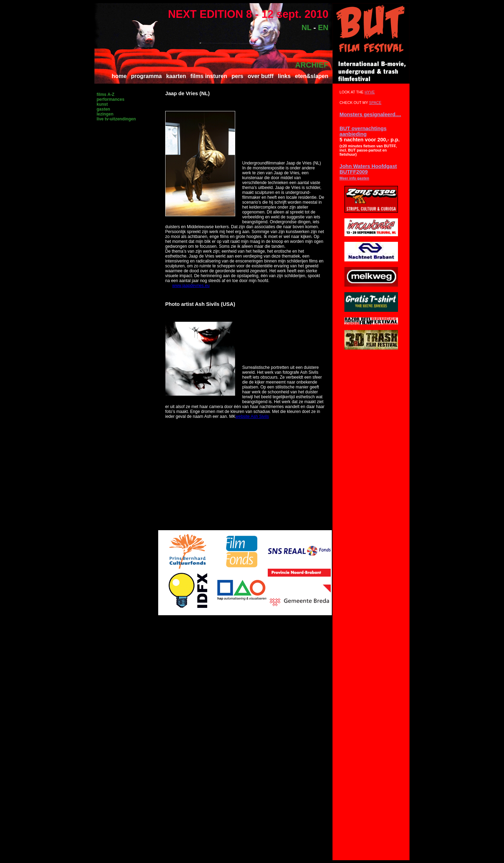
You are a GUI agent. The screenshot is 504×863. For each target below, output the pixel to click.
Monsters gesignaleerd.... (370, 114)
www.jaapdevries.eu (191, 286)
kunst (102, 104)
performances (110, 99)
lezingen (105, 114)
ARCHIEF (312, 65)
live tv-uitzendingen (116, 119)
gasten (103, 109)
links (284, 76)
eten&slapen (312, 76)
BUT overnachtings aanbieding (363, 131)
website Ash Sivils (252, 416)
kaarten (176, 76)
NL (307, 28)
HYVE (370, 92)
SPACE (375, 103)
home (119, 76)
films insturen (209, 76)
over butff (261, 76)
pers (237, 76)
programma (146, 76)
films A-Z (106, 94)
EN (323, 28)
